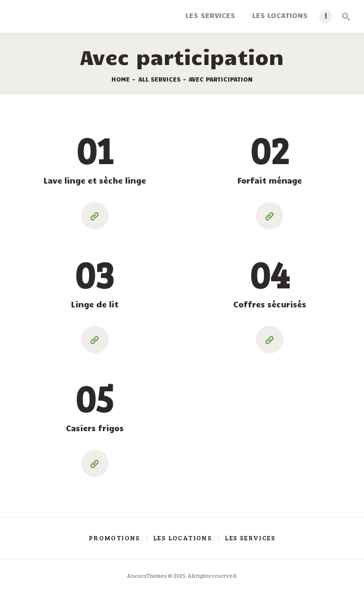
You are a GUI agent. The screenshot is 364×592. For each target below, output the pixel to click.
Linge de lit (95, 304)
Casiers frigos (95, 428)
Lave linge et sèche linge (95, 180)
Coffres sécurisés (270, 304)
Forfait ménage (270, 180)
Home (121, 79)
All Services (159, 79)
